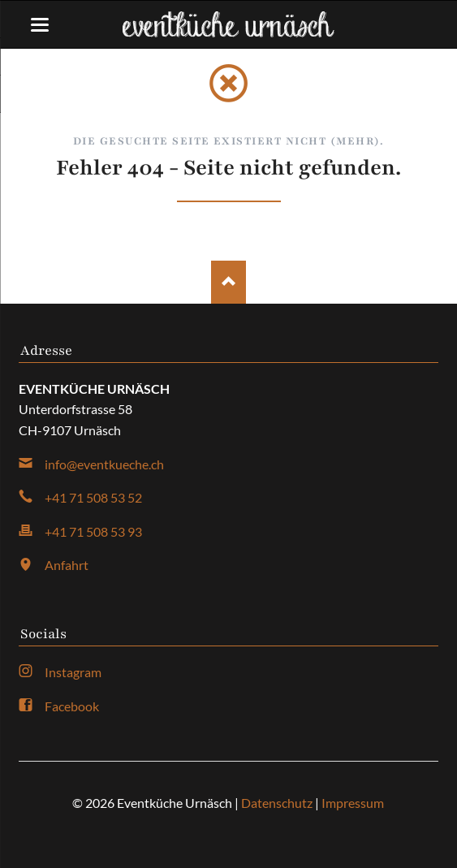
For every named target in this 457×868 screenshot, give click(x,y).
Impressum (353, 803)
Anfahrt (67, 565)
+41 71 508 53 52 (93, 497)
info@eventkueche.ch (104, 464)
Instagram (73, 672)
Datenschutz (277, 803)
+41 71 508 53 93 (93, 531)
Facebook (72, 706)
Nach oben (228, 282)
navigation (40, 25)
